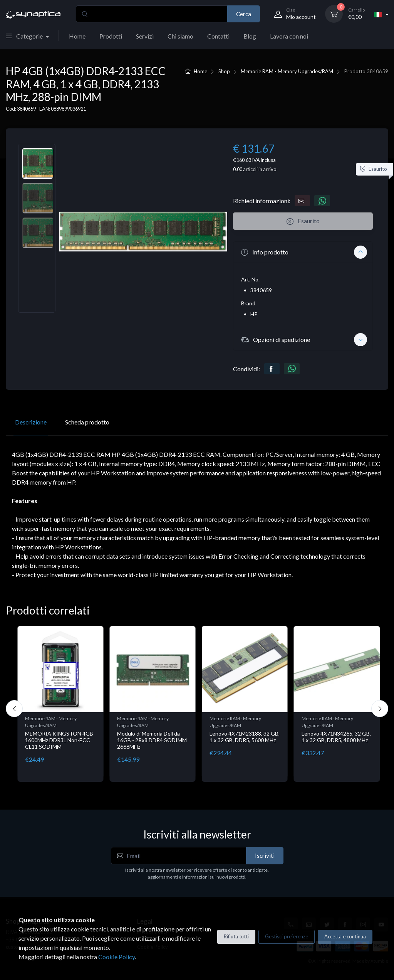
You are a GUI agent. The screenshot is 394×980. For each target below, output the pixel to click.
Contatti (218, 36)
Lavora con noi (289, 36)
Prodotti (111, 36)
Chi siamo (180, 36)
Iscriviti (265, 855)
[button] (303, 252)
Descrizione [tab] (31, 422)
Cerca (244, 14)
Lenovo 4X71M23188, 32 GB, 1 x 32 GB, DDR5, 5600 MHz (245, 737)
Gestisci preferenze (287, 936)
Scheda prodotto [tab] (87, 422)
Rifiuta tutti (236, 936)
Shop (224, 71)
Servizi (145, 36)
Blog (250, 36)
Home (77, 36)
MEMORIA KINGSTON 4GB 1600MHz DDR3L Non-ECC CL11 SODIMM (59, 740)
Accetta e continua (345, 936)
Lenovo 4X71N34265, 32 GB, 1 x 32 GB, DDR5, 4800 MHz (336, 737)
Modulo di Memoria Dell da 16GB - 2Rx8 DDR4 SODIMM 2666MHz (152, 740)
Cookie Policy (117, 957)
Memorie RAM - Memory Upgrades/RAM (287, 71)
